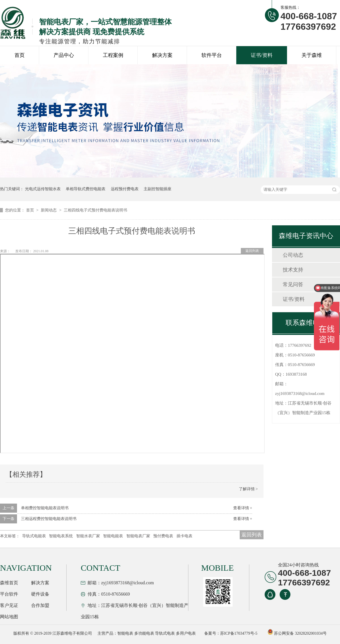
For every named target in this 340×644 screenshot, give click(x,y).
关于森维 (312, 55)
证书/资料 (262, 55)
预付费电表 (163, 536)
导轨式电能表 (34, 536)
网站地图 (9, 617)
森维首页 (9, 583)
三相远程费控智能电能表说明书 (49, 519)
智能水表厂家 (88, 536)
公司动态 (293, 255)
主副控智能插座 (158, 189)
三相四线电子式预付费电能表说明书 (95, 210)
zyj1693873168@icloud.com (300, 393)
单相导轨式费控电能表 (86, 189)
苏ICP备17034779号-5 (239, 633)
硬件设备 (40, 594)
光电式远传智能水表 (43, 189)
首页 (20, 55)
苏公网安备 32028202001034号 (297, 633)
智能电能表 (113, 536)
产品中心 (64, 55)
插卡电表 (184, 536)
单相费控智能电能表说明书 (45, 508)
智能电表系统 (61, 536)
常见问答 (293, 284)
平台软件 (9, 594)
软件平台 (212, 55)
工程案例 (113, 55)
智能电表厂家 (138, 536)
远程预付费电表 (125, 189)
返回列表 (252, 251)
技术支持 (293, 270)
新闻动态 (49, 210)
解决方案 (162, 55)
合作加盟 (40, 605)
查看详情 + (243, 508)
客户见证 (9, 605)
